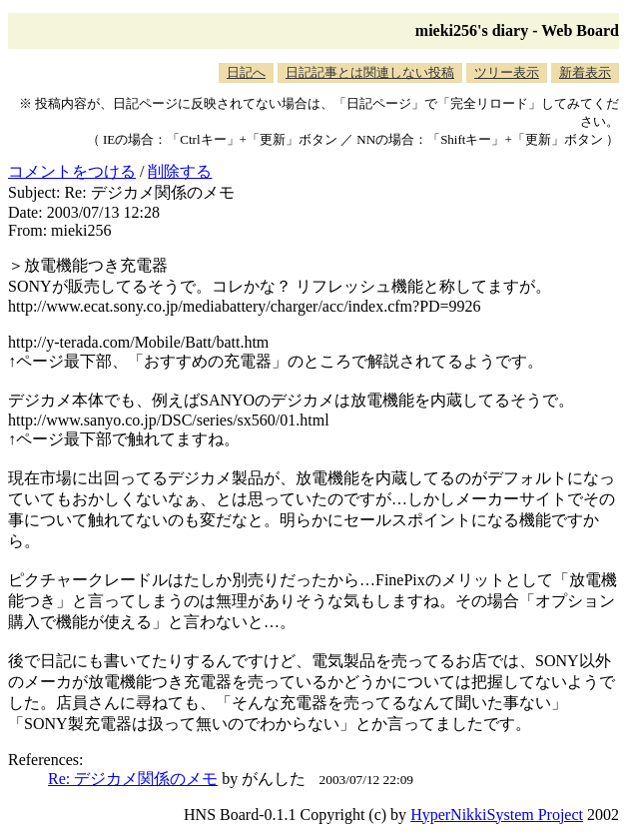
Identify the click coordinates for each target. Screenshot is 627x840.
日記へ (246, 72)
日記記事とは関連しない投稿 (370, 72)
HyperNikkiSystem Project (497, 815)
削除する (180, 171)
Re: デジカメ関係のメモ (133, 779)
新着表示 (585, 72)
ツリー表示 (507, 72)
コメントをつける (72, 171)
